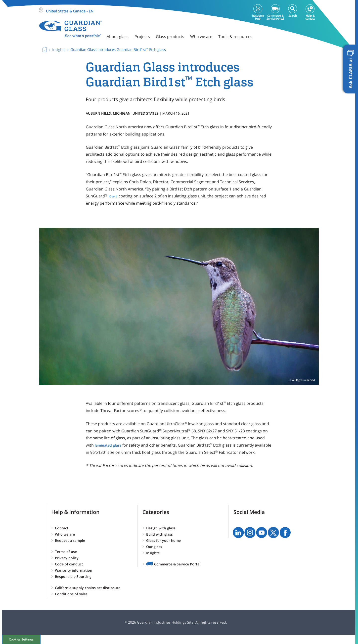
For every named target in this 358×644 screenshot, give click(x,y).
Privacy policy (67, 558)
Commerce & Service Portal (177, 564)
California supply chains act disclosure (88, 588)
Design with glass (161, 528)
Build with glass (159, 534)
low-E (113, 196)
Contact (62, 528)
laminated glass (108, 445)
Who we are (65, 534)
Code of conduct (69, 564)
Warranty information (74, 570)
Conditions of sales (71, 594)
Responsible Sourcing (73, 576)
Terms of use (66, 552)
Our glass (154, 547)
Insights (153, 553)
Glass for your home (163, 540)
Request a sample (70, 540)
